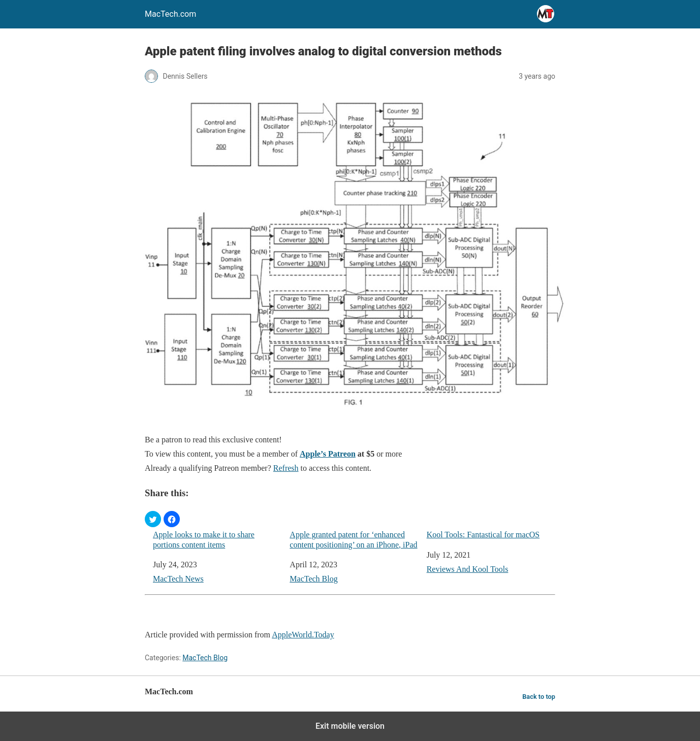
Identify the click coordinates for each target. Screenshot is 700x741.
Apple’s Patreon (328, 454)
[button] (153, 519)
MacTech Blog (313, 579)
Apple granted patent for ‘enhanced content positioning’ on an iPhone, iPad (353, 539)
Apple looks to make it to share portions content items (204, 539)
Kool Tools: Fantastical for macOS (483, 535)
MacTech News (178, 579)
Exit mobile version (350, 726)
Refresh (286, 468)
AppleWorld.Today (303, 635)
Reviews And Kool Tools (468, 569)
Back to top (539, 697)
